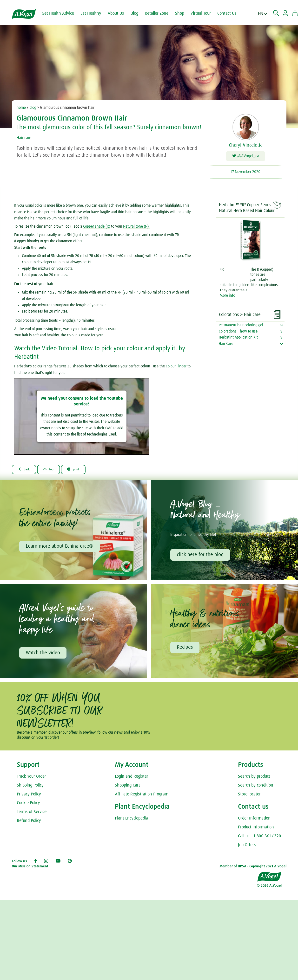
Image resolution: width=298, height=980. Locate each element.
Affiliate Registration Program (142, 798)
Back (26, 471)
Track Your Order (31, 780)
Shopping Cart (127, 789)
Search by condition (256, 789)
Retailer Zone (161, 13)
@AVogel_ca (246, 157)
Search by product (254, 780)
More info (227, 297)
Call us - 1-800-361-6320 (260, 840)
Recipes (186, 651)
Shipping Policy (30, 789)
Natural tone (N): (136, 228)
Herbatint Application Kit (238, 339)
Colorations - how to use (238, 333)
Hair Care (226, 345)
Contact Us (231, 13)
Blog (139, 13)
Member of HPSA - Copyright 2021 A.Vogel (253, 870)
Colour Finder (176, 368)
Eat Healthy (95, 13)
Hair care (25, 138)
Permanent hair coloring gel (241, 327)
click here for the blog (201, 557)
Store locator (249, 798)
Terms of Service (32, 816)
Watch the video (44, 656)
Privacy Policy (29, 798)
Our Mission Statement (30, 870)
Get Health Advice (62, 13)
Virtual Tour (205, 13)
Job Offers (247, 849)
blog (33, 108)
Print (83, 471)
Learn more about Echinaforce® (60, 549)
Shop (184, 13)
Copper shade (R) (97, 228)
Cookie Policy (28, 807)
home (21, 108)
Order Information (254, 822)
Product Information (256, 831)
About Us (120, 13)
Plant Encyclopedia (131, 822)
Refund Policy (29, 825)
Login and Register (132, 780)
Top (55, 471)
